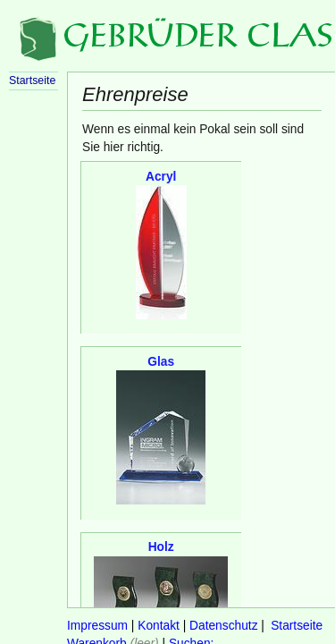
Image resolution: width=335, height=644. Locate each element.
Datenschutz (223, 626)
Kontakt (159, 626)
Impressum (97, 626)
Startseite (297, 626)
